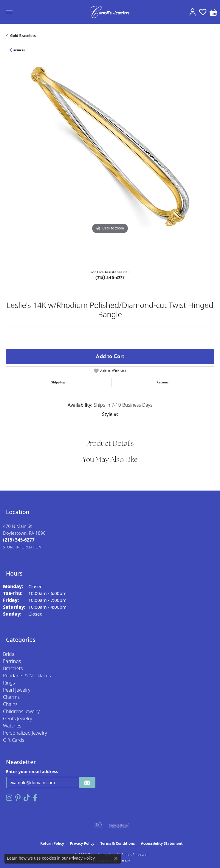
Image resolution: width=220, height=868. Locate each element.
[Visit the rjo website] (98, 825)
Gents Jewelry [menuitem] (18, 719)
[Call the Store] (19, 540)
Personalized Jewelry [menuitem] (25, 733)
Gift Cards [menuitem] (14, 740)
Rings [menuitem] (9, 683)
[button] (192, 12)
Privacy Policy (82, 843)
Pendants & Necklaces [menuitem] (27, 676)
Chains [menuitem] (10, 704)
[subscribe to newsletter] (87, 783)
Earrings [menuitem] (12, 661)
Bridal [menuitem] (9, 654)
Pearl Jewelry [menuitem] (17, 690)
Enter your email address (32, 771)
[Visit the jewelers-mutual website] (119, 825)
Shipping (58, 382)
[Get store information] (22, 547)
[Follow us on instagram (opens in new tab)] (9, 798)
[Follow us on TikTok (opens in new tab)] (27, 798)
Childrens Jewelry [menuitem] (21, 711)
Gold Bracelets (23, 36)
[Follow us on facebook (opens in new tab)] (35, 798)
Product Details (110, 444)
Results (19, 50)
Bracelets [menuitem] (13, 668)
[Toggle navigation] (9, 12)
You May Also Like (110, 460)
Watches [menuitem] (12, 726)
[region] (110, 161)
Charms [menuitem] (11, 697)
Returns (163, 382)
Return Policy (52, 843)
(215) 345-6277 (110, 277)
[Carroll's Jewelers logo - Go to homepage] (110, 12)
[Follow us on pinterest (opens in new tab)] (18, 798)
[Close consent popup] (116, 858)
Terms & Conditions (118, 843)
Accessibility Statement (162, 843)
